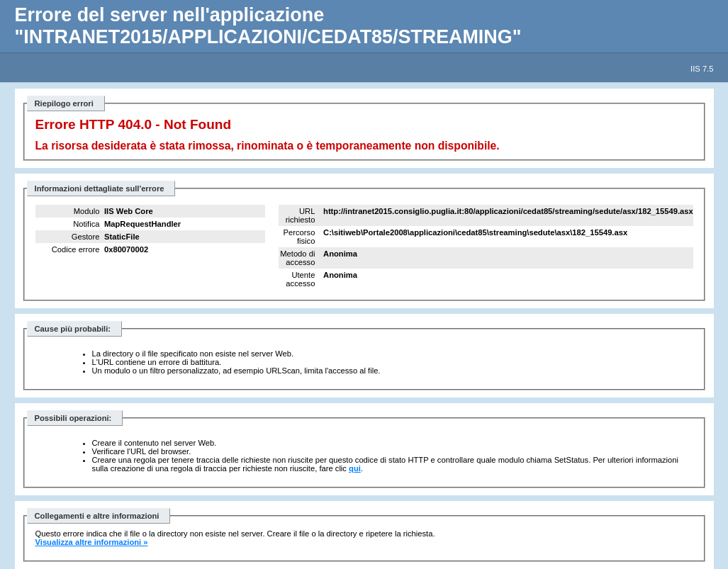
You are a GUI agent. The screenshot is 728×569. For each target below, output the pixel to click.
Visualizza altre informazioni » (92, 542)
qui (355, 468)
